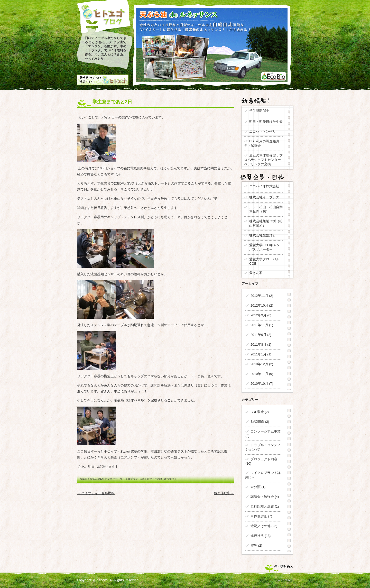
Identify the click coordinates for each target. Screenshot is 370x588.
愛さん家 (258, 273)
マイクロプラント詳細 (133, 479)
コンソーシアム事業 (266, 431)
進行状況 (169, 479)
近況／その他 (155, 479)
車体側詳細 (259, 516)
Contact (285, 580)
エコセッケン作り (263, 131)
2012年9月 (258, 315)
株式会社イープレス (264, 197)
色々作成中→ (224, 493)
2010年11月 (259, 374)
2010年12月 (259, 364)
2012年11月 (259, 296)
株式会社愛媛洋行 (263, 235)
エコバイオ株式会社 (264, 186)
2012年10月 (259, 305)
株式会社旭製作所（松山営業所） (266, 223)
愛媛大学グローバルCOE (264, 261)
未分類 (256, 487)
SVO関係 (257, 422)
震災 (254, 545)
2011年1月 (258, 354)
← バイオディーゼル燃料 (96, 493)
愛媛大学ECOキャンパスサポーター (265, 247)
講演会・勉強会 (262, 497)
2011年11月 (259, 325)
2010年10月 (259, 384)
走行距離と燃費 (262, 506)
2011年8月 (258, 344)
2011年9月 (258, 335)
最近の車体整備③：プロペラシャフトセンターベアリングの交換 (263, 160)
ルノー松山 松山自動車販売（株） (266, 209)
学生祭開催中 (259, 111)
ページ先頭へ (279, 569)
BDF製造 (257, 412)
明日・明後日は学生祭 (266, 122)
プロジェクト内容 (264, 459)
